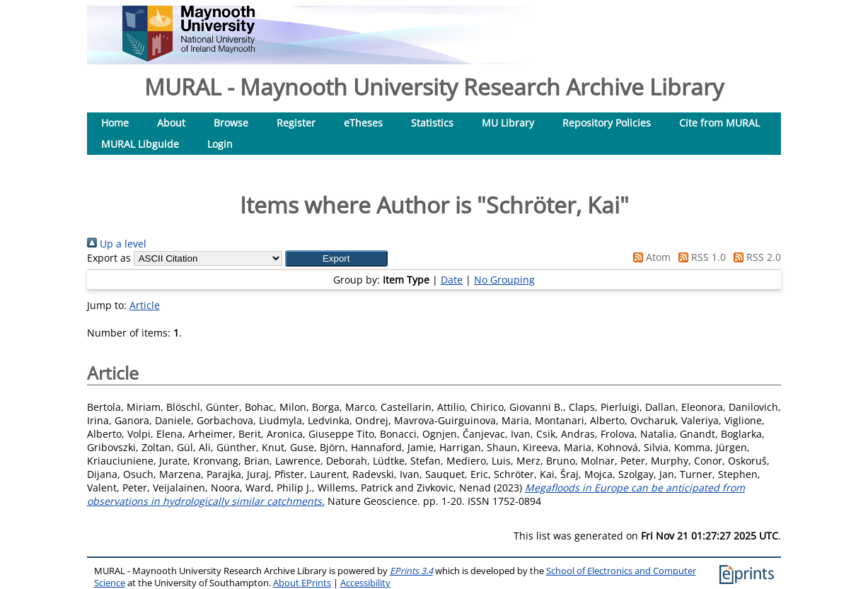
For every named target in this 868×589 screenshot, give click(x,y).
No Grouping (504, 280)
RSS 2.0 (755, 257)
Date (452, 280)
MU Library (508, 123)
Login (220, 144)
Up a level (117, 244)
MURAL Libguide (140, 144)
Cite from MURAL (719, 123)
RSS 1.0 (700, 257)
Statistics (432, 123)
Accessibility (365, 583)
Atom (649, 257)
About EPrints (302, 583)
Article (145, 305)
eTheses (363, 123)
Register (296, 123)
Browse (231, 123)
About (171, 123)
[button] (336, 258)
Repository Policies (607, 123)
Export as (109, 258)
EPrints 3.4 (411, 571)
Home (115, 123)
